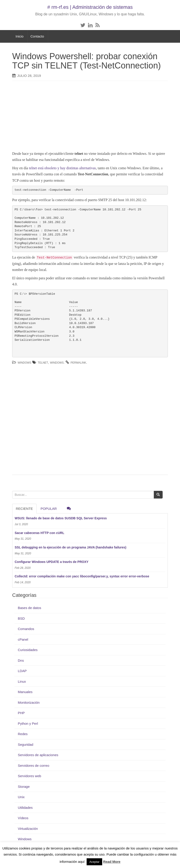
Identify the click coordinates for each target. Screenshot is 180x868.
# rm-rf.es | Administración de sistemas (90, 7)
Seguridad (25, 745)
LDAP (22, 671)
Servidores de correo (33, 766)
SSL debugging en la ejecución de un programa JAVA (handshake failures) (70, 547)
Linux (22, 681)
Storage (24, 787)
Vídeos (23, 818)
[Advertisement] (88, 117)
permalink (78, 363)
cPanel (23, 639)
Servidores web (29, 776)
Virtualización (28, 829)
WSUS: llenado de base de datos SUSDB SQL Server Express (61, 518)
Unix (21, 797)
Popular (49, 509)
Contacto (37, 36)
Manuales (25, 692)
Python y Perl (28, 723)
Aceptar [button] (94, 862)
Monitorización (29, 702)
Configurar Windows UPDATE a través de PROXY (52, 562)
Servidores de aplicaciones (38, 755)
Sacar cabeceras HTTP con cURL (39, 533)
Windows (24, 363)
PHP (21, 713)
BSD (21, 618)
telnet (43, 363)
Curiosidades (28, 650)
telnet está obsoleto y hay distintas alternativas (62, 168)
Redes (23, 734)
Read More (112, 862)
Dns (21, 660)
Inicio (20, 36)
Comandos (26, 629)
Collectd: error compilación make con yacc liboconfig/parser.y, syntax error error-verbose (82, 576)
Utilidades (25, 808)
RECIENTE (24, 509)
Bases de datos (29, 608)
